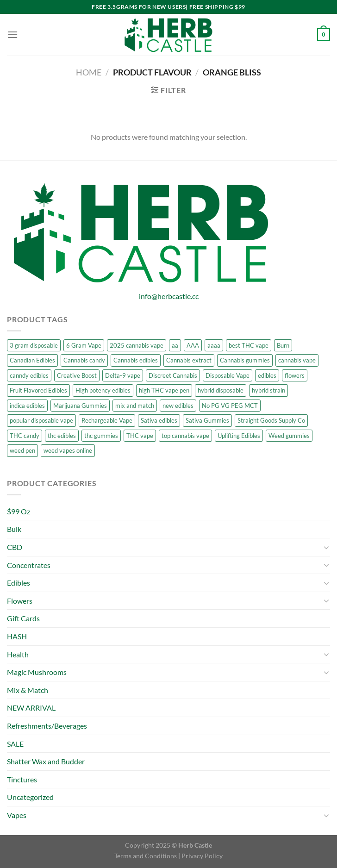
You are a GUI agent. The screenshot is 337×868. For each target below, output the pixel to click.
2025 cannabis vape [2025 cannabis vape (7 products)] (137, 345)
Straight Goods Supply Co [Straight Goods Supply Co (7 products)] (271, 420)
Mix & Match (28, 690)
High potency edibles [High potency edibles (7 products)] (103, 390)
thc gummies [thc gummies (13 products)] (101, 436)
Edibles (19, 583)
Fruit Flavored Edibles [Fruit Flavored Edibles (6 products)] (38, 390)
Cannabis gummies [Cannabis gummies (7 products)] (245, 360)
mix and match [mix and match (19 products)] (135, 406)
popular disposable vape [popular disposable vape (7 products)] (41, 420)
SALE (15, 744)
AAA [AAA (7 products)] (193, 345)
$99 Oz (19, 511)
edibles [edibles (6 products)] (267, 375)
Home (89, 72)
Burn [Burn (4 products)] (283, 345)
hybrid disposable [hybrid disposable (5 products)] (221, 390)
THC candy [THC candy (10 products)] (25, 436)
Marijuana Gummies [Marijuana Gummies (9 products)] (80, 406)
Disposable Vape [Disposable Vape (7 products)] (228, 375)
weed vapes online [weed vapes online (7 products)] (68, 450)
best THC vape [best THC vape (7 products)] (249, 345)
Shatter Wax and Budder (46, 761)
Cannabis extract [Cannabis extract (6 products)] (189, 360)
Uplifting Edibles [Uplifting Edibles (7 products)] (239, 436)
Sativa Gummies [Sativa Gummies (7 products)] (207, 420)
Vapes (17, 815)
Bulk (14, 529)
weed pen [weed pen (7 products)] (22, 450)
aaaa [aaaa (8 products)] (214, 345)
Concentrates (29, 565)
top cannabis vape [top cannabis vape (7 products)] (185, 436)
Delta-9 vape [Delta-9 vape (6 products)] (123, 375)
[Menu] (12, 34)
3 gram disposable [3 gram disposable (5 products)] (34, 345)
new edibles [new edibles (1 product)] (178, 406)
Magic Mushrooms (37, 672)
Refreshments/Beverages (47, 726)
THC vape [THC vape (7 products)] (140, 436)
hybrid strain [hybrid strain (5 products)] (268, 390)
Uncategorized (30, 797)
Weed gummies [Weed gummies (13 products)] (289, 436)
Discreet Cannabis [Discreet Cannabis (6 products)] (173, 375)
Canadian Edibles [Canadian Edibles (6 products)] (32, 360)
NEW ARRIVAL (31, 708)
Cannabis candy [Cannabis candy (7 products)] (84, 360)
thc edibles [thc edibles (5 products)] (62, 436)
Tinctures (22, 779)
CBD (15, 547)
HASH (17, 636)
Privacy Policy (202, 856)
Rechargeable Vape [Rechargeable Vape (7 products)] (107, 420)
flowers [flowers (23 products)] (295, 375)
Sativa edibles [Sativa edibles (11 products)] (159, 420)
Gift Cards (23, 618)
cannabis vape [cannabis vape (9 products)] (297, 360)
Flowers (20, 601)
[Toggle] (326, 547)
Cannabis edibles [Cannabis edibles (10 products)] (136, 360)
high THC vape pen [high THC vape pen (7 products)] (164, 390)
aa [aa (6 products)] (175, 345)
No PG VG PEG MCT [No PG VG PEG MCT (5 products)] (230, 406)
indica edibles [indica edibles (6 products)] (27, 406)
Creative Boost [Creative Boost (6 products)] (77, 375)
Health (18, 654)
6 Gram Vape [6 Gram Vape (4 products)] (84, 345)
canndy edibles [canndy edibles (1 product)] (29, 375)
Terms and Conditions (146, 856)
